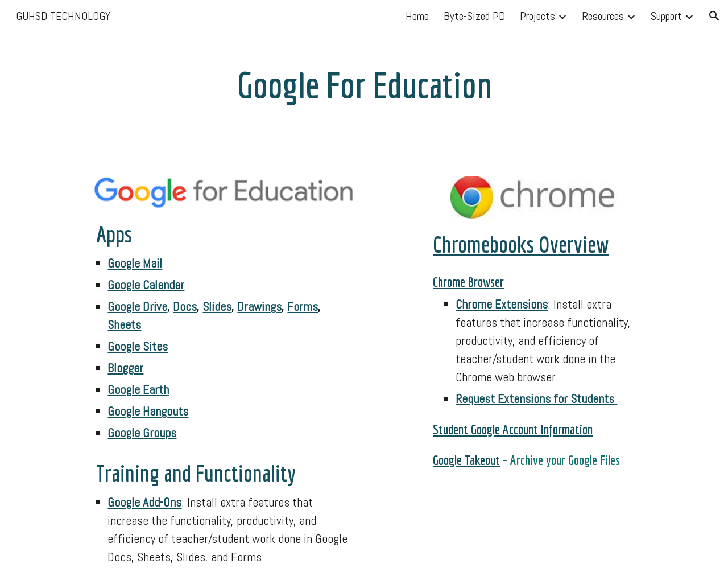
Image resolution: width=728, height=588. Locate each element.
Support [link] (666, 16)
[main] (364, 81)
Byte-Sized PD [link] (474, 16)
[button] (714, 16)
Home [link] (417, 16)
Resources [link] (603, 16)
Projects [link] (537, 16)
